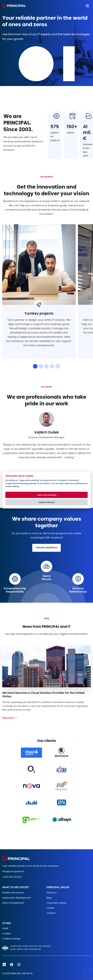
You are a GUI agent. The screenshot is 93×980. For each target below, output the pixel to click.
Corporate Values (56, 903)
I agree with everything (46, 495)
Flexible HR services (13, 893)
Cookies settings (11, 939)
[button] (35, 366)
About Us (52, 893)
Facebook (12, 965)
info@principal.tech (13, 871)
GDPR (5, 929)
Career (50, 908)
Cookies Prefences (46, 502)
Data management (13, 903)
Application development (17, 898)
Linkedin (4, 965)
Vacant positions (46, 548)
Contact (51, 913)
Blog (49, 898)
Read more (8, 718)
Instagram (19, 965)
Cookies (7, 934)
